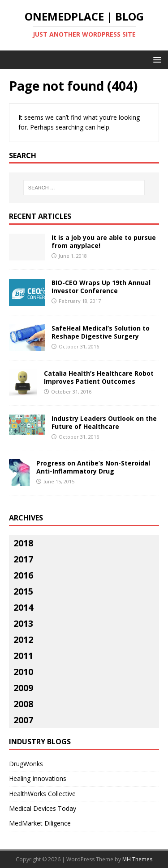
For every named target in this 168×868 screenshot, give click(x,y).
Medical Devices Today (43, 808)
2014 (23, 607)
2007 (23, 720)
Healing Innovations (38, 778)
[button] (156, 59)
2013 (23, 623)
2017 (23, 559)
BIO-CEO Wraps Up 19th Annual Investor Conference (101, 287)
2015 (23, 591)
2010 (23, 672)
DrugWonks (26, 764)
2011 (23, 656)
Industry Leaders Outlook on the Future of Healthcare (104, 422)
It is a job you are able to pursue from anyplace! (104, 241)
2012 (23, 639)
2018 (23, 543)
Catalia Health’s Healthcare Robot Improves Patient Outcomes (99, 377)
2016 (23, 575)
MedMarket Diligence (40, 823)
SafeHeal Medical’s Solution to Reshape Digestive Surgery (101, 332)
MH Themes (137, 859)
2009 (23, 688)
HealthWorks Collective (42, 794)
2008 (23, 704)
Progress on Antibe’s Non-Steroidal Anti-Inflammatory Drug (93, 467)
